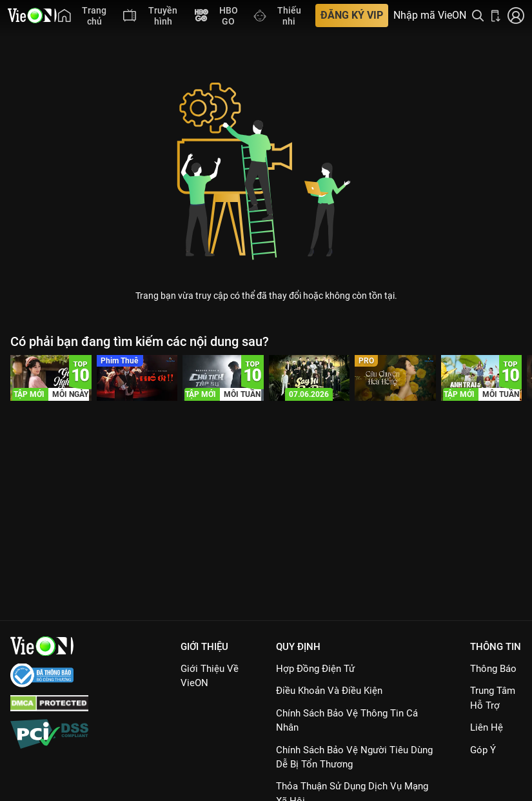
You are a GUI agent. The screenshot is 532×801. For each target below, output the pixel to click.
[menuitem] (84, 15)
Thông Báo (493, 669)
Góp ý (483, 750)
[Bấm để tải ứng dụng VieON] (496, 15)
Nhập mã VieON (430, 15)
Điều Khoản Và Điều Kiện (329, 691)
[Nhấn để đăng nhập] (516, 15)
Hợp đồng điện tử (315, 669)
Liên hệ (487, 727)
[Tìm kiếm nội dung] (478, 15)
